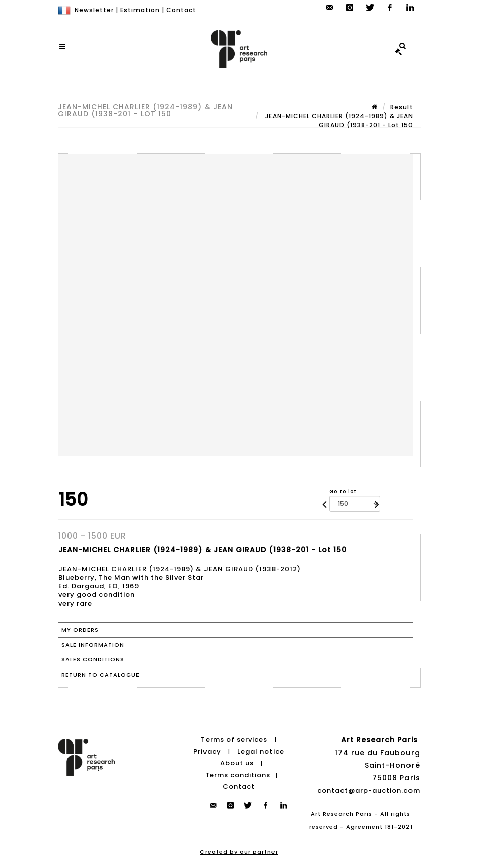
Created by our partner (239, 852)
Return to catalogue (100, 675)
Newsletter (94, 10)
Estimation (140, 10)
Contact (181, 10)
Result (402, 107)
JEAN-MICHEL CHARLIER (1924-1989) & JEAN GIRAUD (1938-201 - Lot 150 (338, 121)
